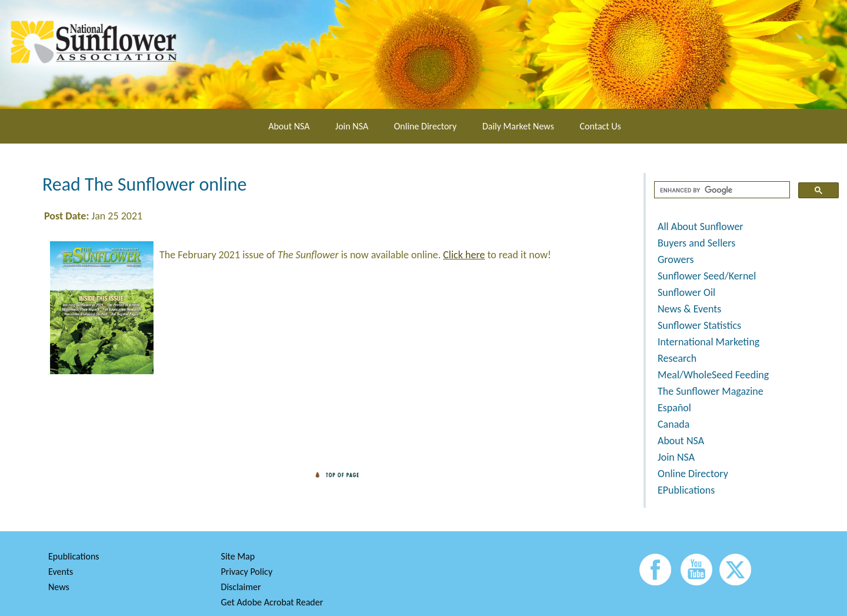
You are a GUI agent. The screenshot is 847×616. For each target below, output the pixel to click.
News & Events (689, 309)
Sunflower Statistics (699, 325)
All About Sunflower (701, 227)
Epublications (74, 556)
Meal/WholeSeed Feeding (713, 375)
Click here (464, 255)
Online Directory (425, 126)
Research (677, 358)
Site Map (238, 556)
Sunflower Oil (686, 292)
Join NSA (352, 126)
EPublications (686, 490)
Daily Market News (518, 126)
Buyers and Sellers (696, 243)
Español (674, 408)
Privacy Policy (247, 572)
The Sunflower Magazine (711, 391)
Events (61, 572)
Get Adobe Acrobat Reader (272, 602)
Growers (676, 259)
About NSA (289, 126)
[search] (721, 190)
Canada (673, 424)
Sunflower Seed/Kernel (707, 276)
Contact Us (601, 126)
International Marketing (708, 342)
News (59, 587)
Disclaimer (241, 587)
